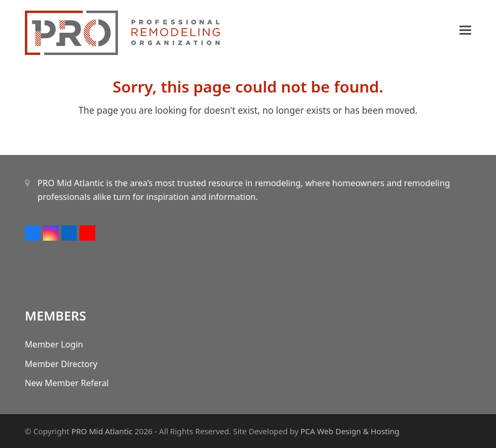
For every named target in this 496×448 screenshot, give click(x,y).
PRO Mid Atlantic (102, 431)
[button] (465, 30)
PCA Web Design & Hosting (350, 431)
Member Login (54, 344)
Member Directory (61, 364)
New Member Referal (67, 383)
